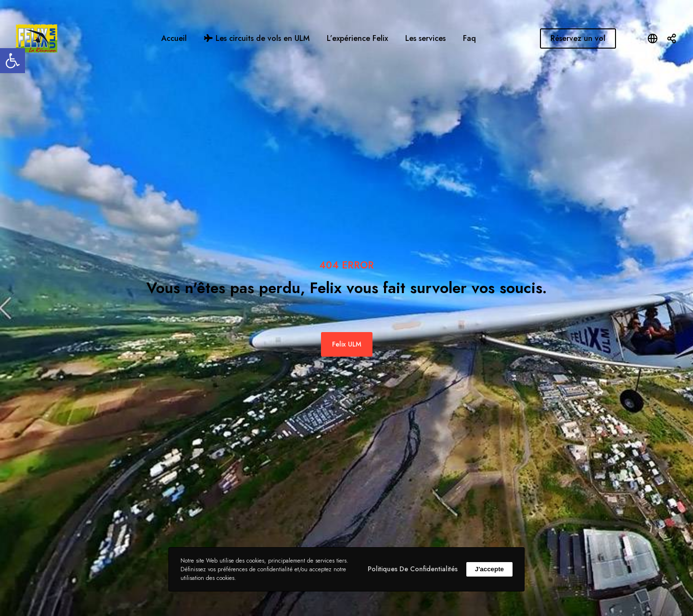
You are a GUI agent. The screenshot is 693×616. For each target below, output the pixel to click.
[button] (13, 61)
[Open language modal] (653, 38)
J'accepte (489, 569)
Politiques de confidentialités (413, 569)
